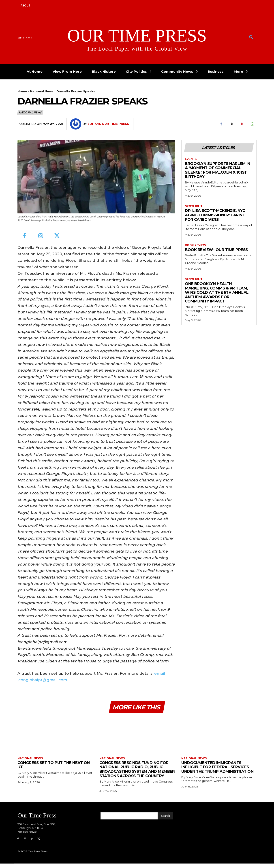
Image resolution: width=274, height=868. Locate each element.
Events (191, 159)
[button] (251, 37)
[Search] (165, 820)
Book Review (196, 245)
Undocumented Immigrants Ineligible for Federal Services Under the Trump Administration (217, 767)
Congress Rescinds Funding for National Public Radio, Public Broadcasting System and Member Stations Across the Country (134, 771)
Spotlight (194, 206)
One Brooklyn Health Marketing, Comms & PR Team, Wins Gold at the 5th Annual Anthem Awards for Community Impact (217, 292)
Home (22, 91)
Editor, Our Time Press (108, 124)
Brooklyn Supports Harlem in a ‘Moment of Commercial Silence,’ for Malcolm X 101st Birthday (218, 170)
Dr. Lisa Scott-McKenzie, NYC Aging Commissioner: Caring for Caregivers (215, 215)
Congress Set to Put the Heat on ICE (54, 765)
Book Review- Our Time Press (216, 250)
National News (42, 91)
